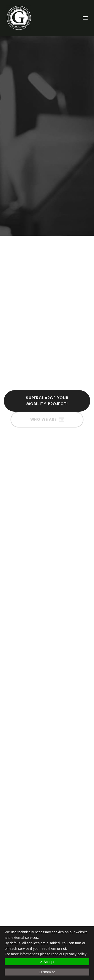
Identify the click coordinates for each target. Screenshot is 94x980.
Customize (47, 972)
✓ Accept (47, 962)
